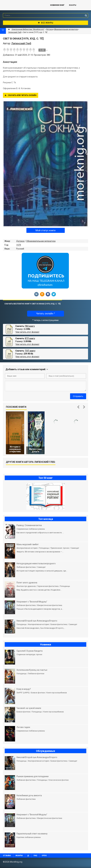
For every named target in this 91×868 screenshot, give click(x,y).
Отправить (78, 396)
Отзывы (7, 856)
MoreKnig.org (22, 5)
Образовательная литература (41, 241)
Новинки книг (57, 5)
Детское (20, 241)
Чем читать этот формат (27, 332)
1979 (19, 245)
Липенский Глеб (15, 32)
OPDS (44, 856)
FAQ (35, 856)
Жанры (73, 5)
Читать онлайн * (45, 314)
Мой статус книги (45, 230)
